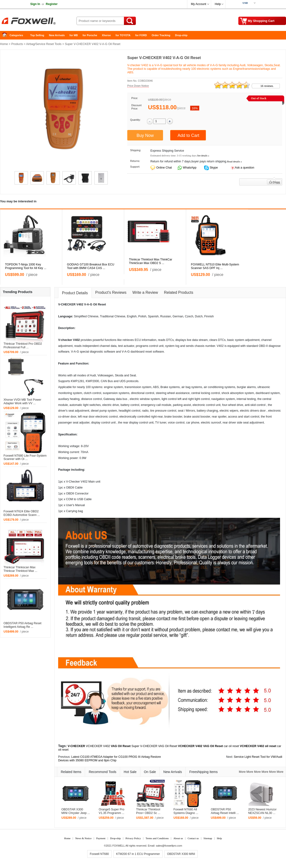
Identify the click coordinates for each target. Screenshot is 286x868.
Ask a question (244, 168)
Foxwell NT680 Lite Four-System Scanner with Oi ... (25, 457)
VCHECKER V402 (98, 746)
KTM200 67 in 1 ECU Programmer (138, 854)
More (242, 772)
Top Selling (37, 35)
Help (218, 4)
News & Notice (83, 838)
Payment (101, 838)
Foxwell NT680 (99, 854)
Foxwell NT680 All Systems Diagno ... (186, 811)
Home (6, 35)
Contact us (193, 838)
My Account (199, 4)
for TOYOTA (123, 35)
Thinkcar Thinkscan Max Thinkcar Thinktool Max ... (20, 569)
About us (178, 838)
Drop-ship (181, 35)
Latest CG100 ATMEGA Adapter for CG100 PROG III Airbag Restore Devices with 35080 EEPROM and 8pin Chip (110, 759)
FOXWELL (119, 846)
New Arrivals (57, 35)
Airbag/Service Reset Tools (44, 44)
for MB (74, 35)
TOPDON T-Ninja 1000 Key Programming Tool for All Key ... (26, 266)
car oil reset (231, 746)
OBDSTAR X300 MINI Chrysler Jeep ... (76, 811)
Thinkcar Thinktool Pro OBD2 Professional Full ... (23, 346)
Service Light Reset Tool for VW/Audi (258, 757)
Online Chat (164, 168)
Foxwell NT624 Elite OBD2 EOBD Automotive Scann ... (22, 513)
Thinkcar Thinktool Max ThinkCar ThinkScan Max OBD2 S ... (151, 261)
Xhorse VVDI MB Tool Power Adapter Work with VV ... (22, 402)
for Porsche (90, 35)
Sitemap (208, 838)
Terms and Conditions (157, 838)
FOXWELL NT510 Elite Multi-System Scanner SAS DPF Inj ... (215, 266)
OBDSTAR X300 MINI (181, 854)
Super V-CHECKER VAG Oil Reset (154, 746)
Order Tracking (161, 35)
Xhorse (106, 35)
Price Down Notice (138, 86)
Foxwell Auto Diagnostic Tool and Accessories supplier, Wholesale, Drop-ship (38, 21)
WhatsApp (189, 168)
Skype (213, 168)
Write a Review (145, 292)
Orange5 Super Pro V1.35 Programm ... (111, 811)
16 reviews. (267, 86)
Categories (16, 35)
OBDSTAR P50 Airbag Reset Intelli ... (225, 811)
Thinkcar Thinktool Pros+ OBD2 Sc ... (148, 811)
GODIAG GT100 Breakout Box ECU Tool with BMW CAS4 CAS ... (91, 266)
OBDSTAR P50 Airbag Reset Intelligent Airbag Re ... (23, 625)
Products (17, 44)
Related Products (179, 292)
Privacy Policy (133, 838)
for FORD (141, 35)
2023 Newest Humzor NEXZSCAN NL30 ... (262, 811)
